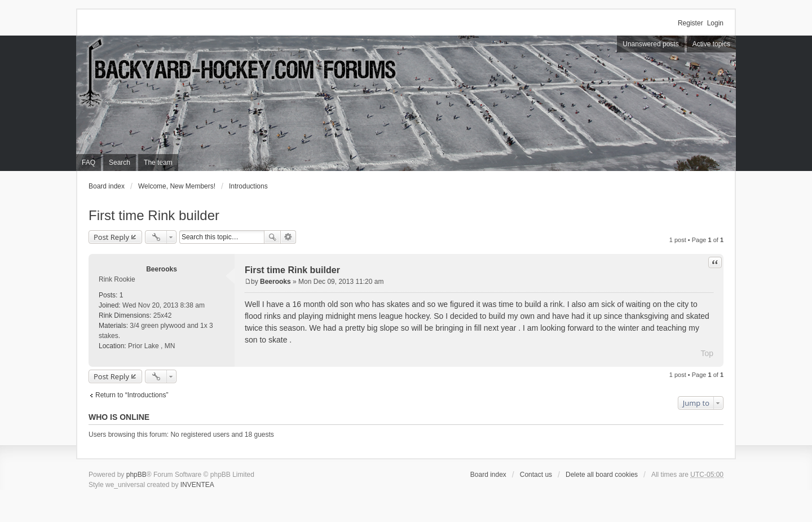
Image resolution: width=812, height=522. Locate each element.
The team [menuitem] (158, 163)
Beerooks (162, 269)
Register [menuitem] (690, 23)
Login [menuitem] (715, 23)
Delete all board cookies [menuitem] (602, 475)
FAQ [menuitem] (89, 163)
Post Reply (111, 237)
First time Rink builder (154, 215)
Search (272, 237)
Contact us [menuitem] (536, 475)
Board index (107, 186)
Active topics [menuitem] (711, 44)
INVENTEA (197, 485)
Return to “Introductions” (132, 395)
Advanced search (288, 237)
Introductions (248, 186)
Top (707, 353)
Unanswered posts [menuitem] (650, 44)
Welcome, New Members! (177, 186)
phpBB (136, 475)
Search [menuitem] (120, 163)
